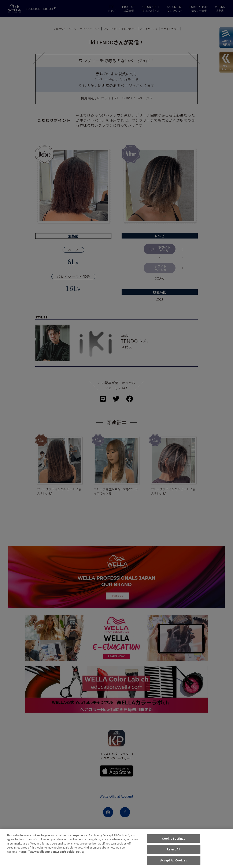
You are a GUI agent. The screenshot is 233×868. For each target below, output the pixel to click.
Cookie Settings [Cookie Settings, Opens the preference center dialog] (173, 858)
